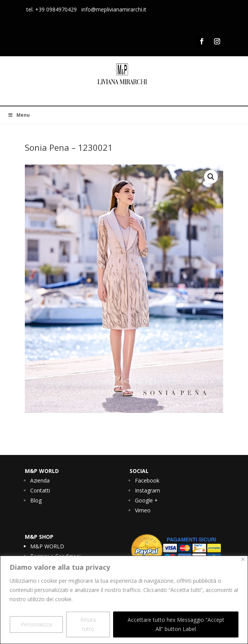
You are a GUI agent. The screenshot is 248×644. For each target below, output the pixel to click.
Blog (36, 500)
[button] (211, 177)
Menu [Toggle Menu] (19, 115)
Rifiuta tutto (88, 624)
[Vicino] (243, 559)
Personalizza (36, 624)
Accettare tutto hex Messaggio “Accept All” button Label (176, 624)
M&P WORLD (47, 546)
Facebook (147, 480)
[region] (124, 600)
